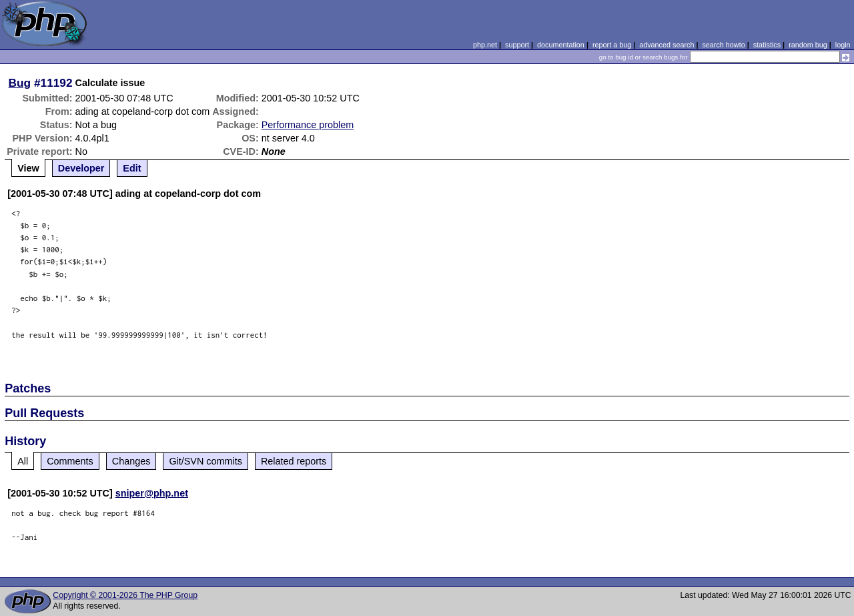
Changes (131, 461)
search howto (723, 45)
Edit (132, 168)
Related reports (294, 461)
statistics (767, 45)
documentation (561, 45)
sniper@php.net (152, 493)
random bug (808, 45)
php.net (485, 45)
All (23, 461)
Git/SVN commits (205, 461)
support (517, 45)
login (843, 45)
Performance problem (308, 125)
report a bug (612, 45)
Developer (81, 168)
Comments (70, 461)
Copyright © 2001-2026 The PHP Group (125, 595)
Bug (20, 83)
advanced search (667, 45)
